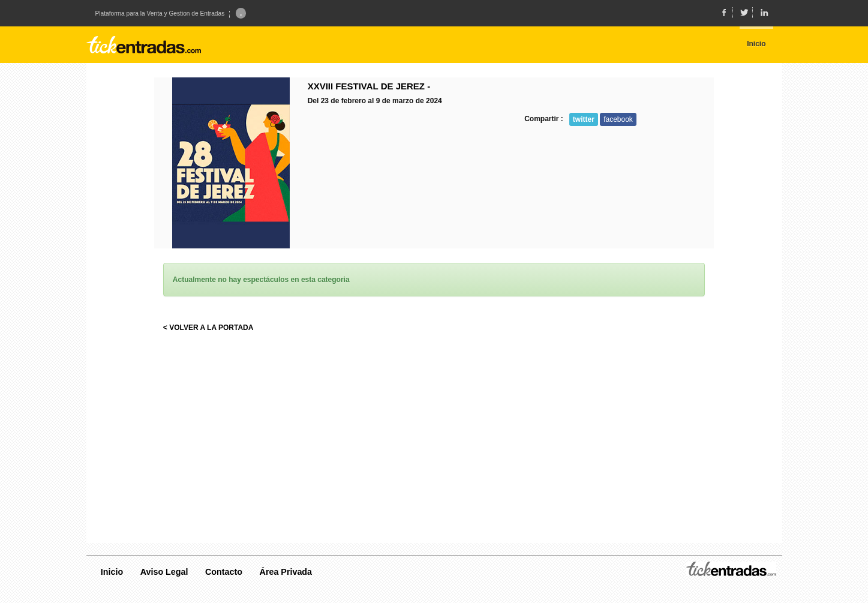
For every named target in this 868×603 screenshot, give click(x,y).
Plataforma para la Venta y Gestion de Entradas (160, 14)
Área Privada (286, 572)
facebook (618, 119)
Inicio (112, 572)
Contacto (224, 572)
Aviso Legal (164, 572)
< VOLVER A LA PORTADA (208, 328)
